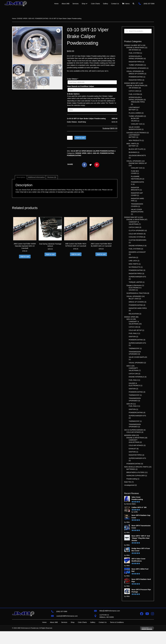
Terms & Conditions (117, 635)
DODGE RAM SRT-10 (132, 217)
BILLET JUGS (134, 299)
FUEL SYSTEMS (135, 249)
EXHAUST (132, 449)
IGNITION (132, 257)
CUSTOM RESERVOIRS (138, 240)
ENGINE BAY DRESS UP (138, 163)
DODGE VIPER (22, 18)
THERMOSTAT (134, 348)
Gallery (93, 635)
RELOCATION (134, 314)
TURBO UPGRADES (136, 65)
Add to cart (80, 138)
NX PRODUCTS (134, 267)
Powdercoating (132, 479)
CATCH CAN (133, 327)
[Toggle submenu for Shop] (87, 4)
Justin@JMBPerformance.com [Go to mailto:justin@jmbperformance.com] (67, 622)
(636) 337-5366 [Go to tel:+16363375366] (149, 4)
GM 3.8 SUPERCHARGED (134, 430)
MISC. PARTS (131, 144)
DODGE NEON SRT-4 (132, 83)
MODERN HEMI (130, 435)
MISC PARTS (133, 264)
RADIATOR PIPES (135, 62)
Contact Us (103, 635)
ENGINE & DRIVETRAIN (135, 48)
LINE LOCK (133, 261)
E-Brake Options (73, 94)
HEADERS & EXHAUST (137, 252)
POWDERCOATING (42, 18)
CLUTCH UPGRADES (137, 230)
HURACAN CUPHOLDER (136, 476)
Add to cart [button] (25, 257)
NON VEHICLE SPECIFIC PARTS (136, 467)
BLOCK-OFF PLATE (136, 149)
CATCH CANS (134, 91)
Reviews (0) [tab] (52, 177)
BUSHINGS (133, 152)
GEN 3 (90, 153)
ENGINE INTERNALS (136, 246)
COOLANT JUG (137, 124)
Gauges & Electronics (134, 285)
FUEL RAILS (133, 333)
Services (64, 635)
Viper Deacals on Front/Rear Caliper (81, 86)
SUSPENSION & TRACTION (137, 293)
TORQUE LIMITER (135, 282)
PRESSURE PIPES (138, 102)
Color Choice (73, 79)
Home (14, 18)
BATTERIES (131, 469)
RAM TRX (128, 482)
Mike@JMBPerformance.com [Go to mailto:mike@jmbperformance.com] (110, 617)
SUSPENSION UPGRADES (136, 68)
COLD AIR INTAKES (136, 234)
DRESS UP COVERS (136, 74)
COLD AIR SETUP (135, 330)
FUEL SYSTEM (134, 53)
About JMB (54, 635)
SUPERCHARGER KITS (137, 277)
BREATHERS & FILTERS (135, 472)
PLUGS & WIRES (135, 113)
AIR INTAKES (134, 50)
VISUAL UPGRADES (134, 71)
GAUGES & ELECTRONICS (136, 133)
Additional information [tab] (36, 177)
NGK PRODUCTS (135, 140)
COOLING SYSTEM (136, 237)
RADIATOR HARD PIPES (138, 308)
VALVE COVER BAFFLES (138, 357)
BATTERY (132, 146)
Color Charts (82, 635)
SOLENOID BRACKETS (137, 155)
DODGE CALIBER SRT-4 (133, 45)
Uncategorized (129, 485)
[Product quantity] (70, 138)
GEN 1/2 (130, 319)
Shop (73, 635)
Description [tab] (21, 177)
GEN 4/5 (31, 18)
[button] (133, 4)
